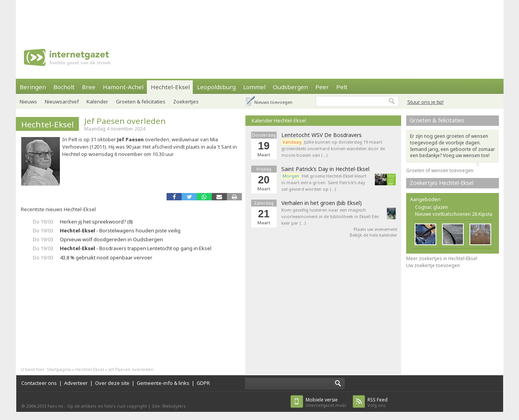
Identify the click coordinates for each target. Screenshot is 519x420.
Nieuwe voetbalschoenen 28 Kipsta (454, 214)
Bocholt (64, 87)
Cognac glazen (431, 207)
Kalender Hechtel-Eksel (279, 120)
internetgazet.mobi (326, 402)
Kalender (97, 102)
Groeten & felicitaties (141, 102)
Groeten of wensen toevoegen (440, 170)
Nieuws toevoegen (273, 102)
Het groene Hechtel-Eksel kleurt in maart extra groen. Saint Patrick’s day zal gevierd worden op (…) (324, 182)
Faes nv (55, 406)
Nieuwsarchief (62, 102)
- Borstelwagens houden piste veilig (120, 230)
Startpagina (59, 369)
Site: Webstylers (169, 406)
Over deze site (112, 383)
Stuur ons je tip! (425, 102)
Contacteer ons (39, 383)
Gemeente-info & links (163, 383)
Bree (89, 87)
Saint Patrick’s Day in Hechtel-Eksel (325, 169)
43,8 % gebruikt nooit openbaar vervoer (106, 257)
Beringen (33, 87)
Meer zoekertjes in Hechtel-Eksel (442, 258)
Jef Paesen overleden (125, 121)
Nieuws (28, 102)
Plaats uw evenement (375, 229)
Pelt (342, 87)
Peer (322, 87)
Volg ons (378, 402)
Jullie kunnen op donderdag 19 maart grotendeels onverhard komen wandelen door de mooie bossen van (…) (333, 148)
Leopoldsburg (216, 87)
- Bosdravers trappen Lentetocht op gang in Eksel (136, 248)
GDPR (203, 383)
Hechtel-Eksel (170, 87)
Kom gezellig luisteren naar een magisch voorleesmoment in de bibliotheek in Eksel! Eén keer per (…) (330, 216)
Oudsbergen (290, 87)
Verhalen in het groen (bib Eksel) (322, 203)
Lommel (254, 87)
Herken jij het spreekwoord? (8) (96, 222)
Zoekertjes (186, 102)
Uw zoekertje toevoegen (433, 265)
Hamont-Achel (123, 87)
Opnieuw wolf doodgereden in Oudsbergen (111, 239)
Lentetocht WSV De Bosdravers (322, 135)
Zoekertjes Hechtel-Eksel (442, 183)
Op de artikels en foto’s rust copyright (107, 406)
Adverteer (76, 383)
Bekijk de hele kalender (374, 235)
